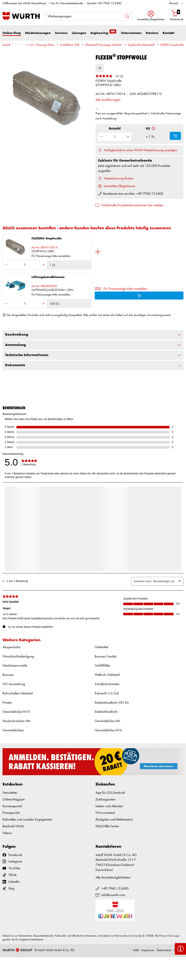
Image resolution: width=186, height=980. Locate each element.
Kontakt (168, 33)
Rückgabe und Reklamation (114, 820)
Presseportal (11, 813)
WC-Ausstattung (14, 684)
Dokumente (93, 365)
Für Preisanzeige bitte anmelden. (126, 289)
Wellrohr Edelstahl (107, 675)
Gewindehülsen (13, 730)
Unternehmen (131, 33)
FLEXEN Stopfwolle (172, 45)
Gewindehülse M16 (108, 730)
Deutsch (174, 3)
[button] (151, 16)
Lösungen (79, 33)
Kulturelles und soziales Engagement (27, 820)
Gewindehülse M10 (16, 712)
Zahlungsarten (105, 800)
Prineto (7, 703)
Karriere (152, 33)
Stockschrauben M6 (16, 721)
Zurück (7, 45)
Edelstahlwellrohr (106, 712)
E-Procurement (105, 813)
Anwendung (93, 345)
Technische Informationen (93, 355)
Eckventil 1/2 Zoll (107, 693)
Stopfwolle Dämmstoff (141, 45)
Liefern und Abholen (109, 806)
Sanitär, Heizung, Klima (40, 45)
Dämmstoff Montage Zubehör (104, 45)
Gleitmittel (101, 647)
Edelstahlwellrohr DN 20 (112, 703)
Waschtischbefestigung (18, 657)
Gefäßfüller (103, 666)
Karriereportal (12, 806)
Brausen (8, 675)
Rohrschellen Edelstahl (18, 693)
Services (61, 33)
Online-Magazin (14, 800)
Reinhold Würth (13, 826)
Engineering (104, 33)
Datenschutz (164, 950)
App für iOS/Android (110, 793)
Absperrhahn (12, 647)
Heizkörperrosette (15, 666)
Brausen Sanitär (106, 657)
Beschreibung (93, 335)
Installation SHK (70, 45)
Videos (7, 833)
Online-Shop (12, 33)
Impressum (148, 950)
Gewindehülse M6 (107, 721)
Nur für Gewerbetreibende (67, 3)
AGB (136, 950)
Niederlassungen (38, 33)
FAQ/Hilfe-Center (107, 826)
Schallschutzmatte (107, 684)
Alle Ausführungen (108, 100)
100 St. (55, 304)
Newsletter (10, 793)
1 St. (53, 265)
